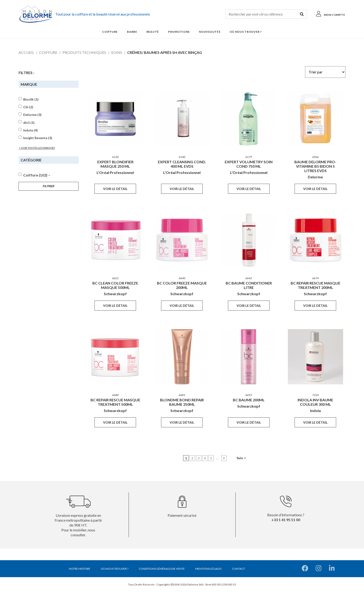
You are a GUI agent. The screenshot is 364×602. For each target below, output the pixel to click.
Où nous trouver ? (246, 32)
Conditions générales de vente (162, 569)
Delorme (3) (32, 115)
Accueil (26, 52)
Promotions (179, 32)
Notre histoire (80, 569)
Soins (117, 52)
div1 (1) (29, 123)
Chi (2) (28, 107)
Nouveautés (210, 32)
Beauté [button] (153, 32)
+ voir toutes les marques (37, 148)
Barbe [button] (132, 32)
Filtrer (49, 186)
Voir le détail (115, 189)
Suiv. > (241, 458)
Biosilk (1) (31, 99)
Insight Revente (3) (38, 138)
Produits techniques (84, 52)
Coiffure (48, 52)
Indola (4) (31, 130)
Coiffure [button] (110, 32)
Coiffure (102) (35, 175)
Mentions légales (208, 569)
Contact (238, 569)
